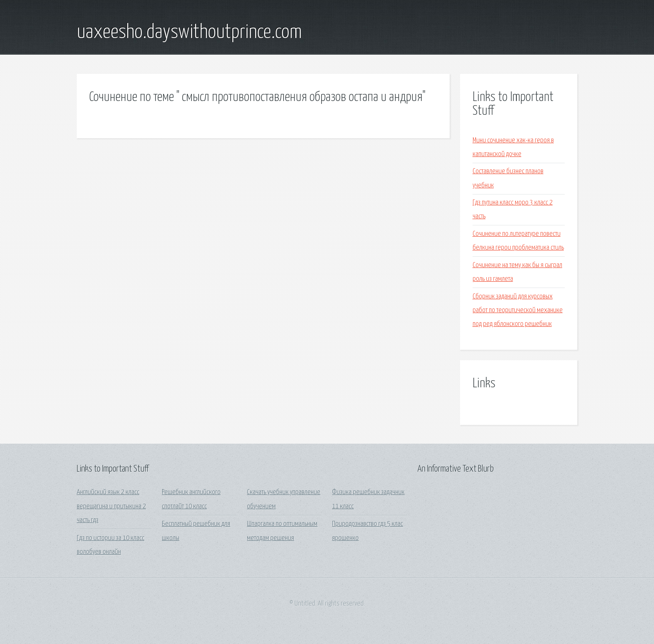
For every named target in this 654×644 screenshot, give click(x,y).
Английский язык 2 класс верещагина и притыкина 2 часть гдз (111, 506)
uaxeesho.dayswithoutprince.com (189, 33)
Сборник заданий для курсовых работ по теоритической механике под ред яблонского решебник (518, 311)
